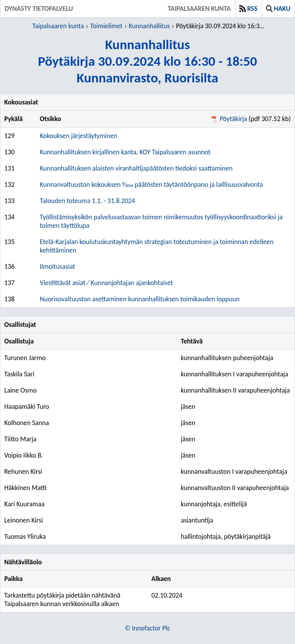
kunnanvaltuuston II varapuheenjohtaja (235, 488)
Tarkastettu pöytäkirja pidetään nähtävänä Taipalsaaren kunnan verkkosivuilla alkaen (62, 600)
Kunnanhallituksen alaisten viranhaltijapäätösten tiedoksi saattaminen (136, 168)
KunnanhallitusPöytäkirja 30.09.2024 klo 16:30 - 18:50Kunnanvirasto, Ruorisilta (147, 61)
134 (9, 217)
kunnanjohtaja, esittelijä (214, 504)
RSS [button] (248, 9)
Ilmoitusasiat (57, 266)
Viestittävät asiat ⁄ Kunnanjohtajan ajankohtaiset (106, 283)
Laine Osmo (21, 390)
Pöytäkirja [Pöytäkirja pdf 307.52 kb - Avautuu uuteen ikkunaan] (233, 119)
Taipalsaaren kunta (199, 9)
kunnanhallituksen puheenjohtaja (227, 358)
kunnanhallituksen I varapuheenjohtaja (234, 374)
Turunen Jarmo (25, 358)
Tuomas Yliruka (25, 536)
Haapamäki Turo (27, 407)
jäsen (188, 407)
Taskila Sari (19, 374)
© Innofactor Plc (147, 628)
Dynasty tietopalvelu (39, 9)
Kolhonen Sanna (27, 423)
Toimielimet (106, 26)
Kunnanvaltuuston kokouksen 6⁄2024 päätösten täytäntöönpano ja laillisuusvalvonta (152, 184)
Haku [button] (278, 9)
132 (9, 184)
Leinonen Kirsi (24, 520)
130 (9, 152)
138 (9, 299)
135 (9, 242)
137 (9, 283)
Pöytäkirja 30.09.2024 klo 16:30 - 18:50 (221, 26)
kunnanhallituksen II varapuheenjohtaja (235, 390)
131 (9, 168)
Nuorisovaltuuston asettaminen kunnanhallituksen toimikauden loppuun (140, 299)
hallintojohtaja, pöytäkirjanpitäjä (226, 536)
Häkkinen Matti (25, 488)
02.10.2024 (167, 595)
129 (9, 136)
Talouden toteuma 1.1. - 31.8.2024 (87, 201)
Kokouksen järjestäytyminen (79, 136)
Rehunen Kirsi (23, 471)
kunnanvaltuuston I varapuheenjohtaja (234, 471)
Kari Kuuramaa (24, 504)
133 (9, 201)
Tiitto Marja (20, 439)
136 (9, 266)
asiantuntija (197, 520)
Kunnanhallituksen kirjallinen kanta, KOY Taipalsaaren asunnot (125, 152)
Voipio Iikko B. (24, 455)
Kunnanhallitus (149, 26)
